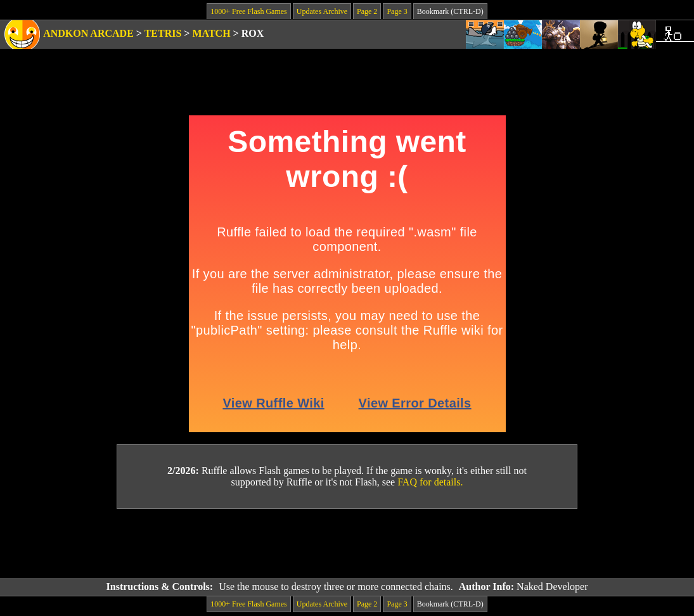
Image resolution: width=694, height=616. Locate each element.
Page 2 (367, 11)
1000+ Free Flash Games (248, 11)
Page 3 (397, 11)
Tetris (163, 33)
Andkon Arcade (88, 33)
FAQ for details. (430, 482)
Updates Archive (322, 11)
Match (211, 33)
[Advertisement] (347, 544)
